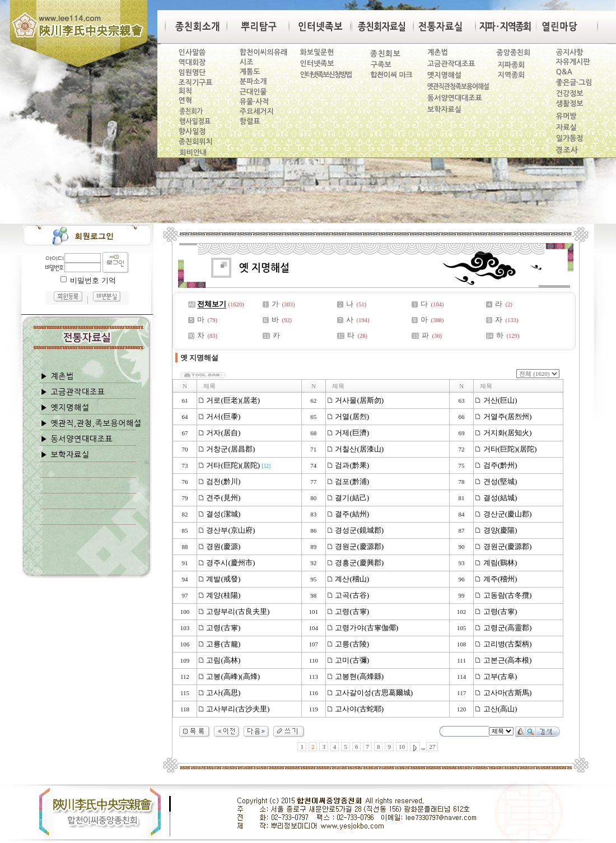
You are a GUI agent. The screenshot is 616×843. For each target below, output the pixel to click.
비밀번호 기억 (93, 280)
